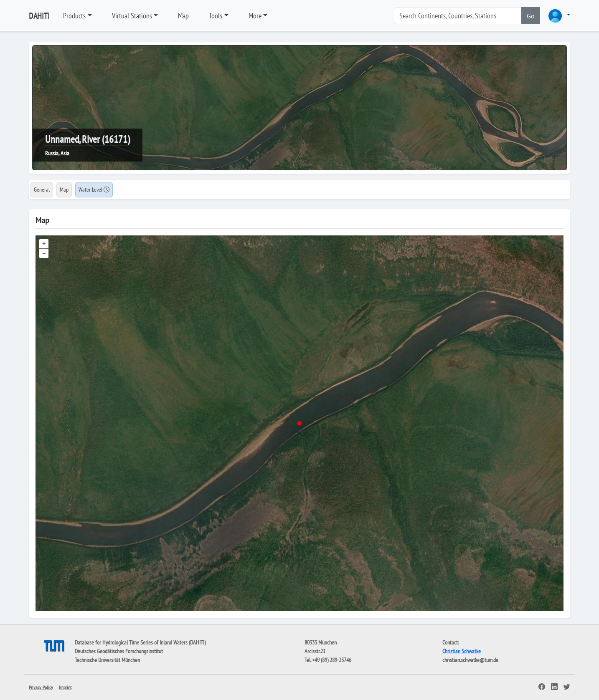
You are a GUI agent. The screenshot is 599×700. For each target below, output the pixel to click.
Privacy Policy (41, 687)
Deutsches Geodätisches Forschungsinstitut (119, 651)
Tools (216, 16)
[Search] (458, 16)
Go (531, 16)
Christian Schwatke (462, 651)
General (42, 190)
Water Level (94, 190)
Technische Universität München (107, 660)
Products (74, 16)
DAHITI (39, 16)
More (255, 16)
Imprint (65, 687)
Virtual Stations (132, 16)
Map (183, 16)
